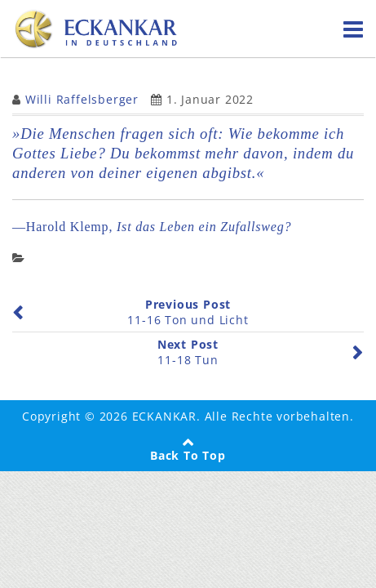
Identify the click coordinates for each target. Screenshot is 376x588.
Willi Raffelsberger (82, 99)
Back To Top (188, 455)
